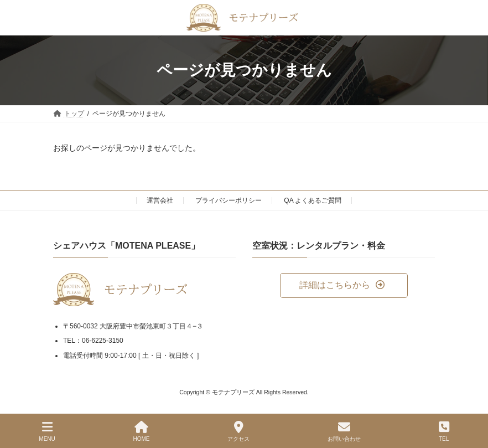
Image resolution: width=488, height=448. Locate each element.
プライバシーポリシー (229, 200)
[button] (344, 285)
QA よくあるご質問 (313, 200)
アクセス (238, 431)
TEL (444, 431)
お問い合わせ (344, 431)
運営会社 (160, 200)
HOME (142, 431)
